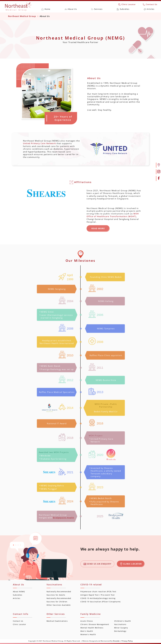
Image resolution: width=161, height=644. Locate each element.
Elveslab (116, 641)
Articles (149, 9)
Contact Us (150, 4)
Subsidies (123, 9)
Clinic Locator (127, 4)
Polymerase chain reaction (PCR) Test (98, 592)
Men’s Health (87, 631)
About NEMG (19, 592)
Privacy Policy (127, 641)
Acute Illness (87, 621)
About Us (71, 9)
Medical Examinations (57, 621)
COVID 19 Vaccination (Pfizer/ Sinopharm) (100, 602)
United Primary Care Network (35, 143)
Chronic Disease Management (95, 624)
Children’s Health (123, 621)
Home (46, 9)
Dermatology (120, 631)
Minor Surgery (121, 628)
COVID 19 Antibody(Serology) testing (98, 598)
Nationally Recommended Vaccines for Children (59, 600)
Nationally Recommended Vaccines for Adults (59, 593)
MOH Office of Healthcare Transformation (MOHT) (116, 216)
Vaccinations (120, 624)
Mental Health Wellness (92, 628)
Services (97, 9)
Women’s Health (88, 634)
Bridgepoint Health (64, 518)
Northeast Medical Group (22, 16)
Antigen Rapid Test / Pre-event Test (98, 595)
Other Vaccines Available (59, 605)
